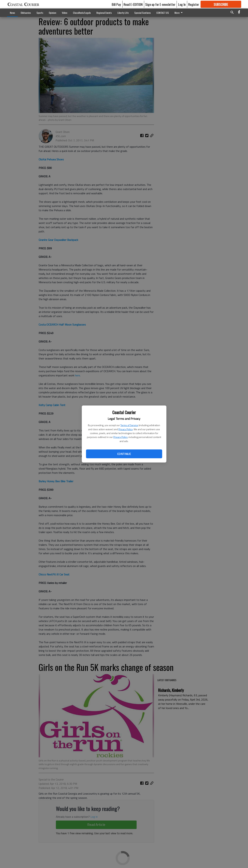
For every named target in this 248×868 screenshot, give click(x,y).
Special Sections (143, 13)
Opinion (53, 13)
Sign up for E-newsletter (160, 4)
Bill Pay (116, 4)
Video (65, 13)
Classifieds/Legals (82, 13)
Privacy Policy (125, 429)
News (12, 13)
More (179, 13)
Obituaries (26, 13)
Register (194, 4)
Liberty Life (123, 13)
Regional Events (104, 13)
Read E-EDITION (133, 4)
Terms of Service (129, 425)
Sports (40, 13)
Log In (182, 4)
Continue (124, 454)
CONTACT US (163, 13)
